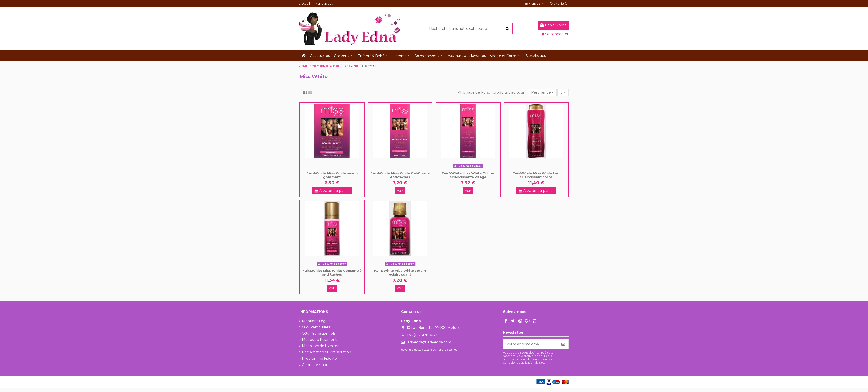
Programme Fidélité (319, 358)
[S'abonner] (563, 344)
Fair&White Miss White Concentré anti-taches (332, 273)
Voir (400, 191)
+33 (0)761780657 (422, 335)
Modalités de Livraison (321, 346)
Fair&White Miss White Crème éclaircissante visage (468, 175)
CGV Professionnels (319, 334)
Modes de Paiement (319, 340)
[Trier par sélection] (542, 92)
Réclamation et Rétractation (327, 352)
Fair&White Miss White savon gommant (332, 175)
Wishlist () (559, 3)
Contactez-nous (316, 365)
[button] (344, 56)
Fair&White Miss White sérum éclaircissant (400, 273)
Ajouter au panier (332, 191)
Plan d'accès (324, 3)
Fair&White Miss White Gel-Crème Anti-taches (400, 175)
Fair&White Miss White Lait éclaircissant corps (536, 175)
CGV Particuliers (316, 327)
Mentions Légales (317, 321)
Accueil (305, 3)
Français (535, 3)
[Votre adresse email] (531, 344)
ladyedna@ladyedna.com (429, 342)
